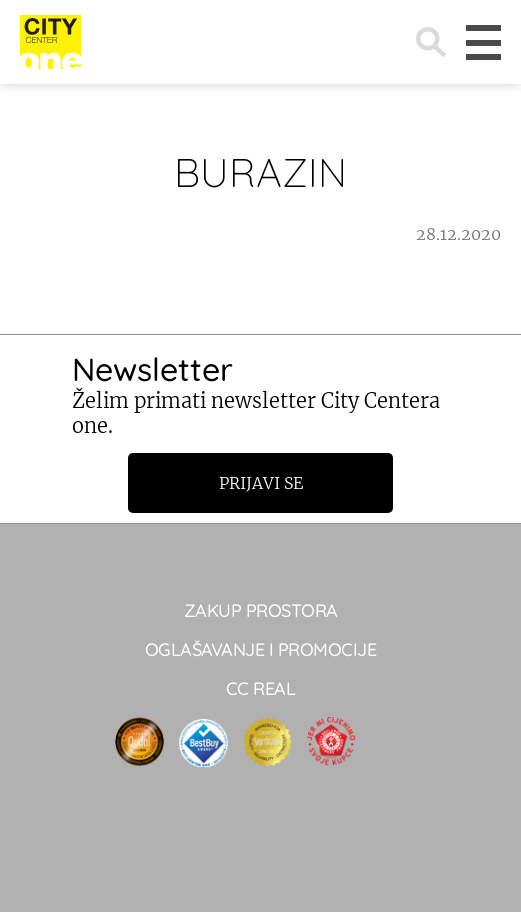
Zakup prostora (261, 610)
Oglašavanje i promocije (261, 649)
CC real (261, 688)
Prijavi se (261, 483)
